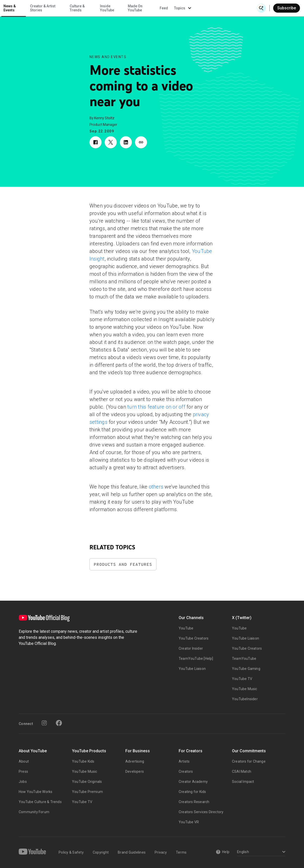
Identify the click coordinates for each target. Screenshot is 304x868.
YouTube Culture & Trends (40, 802)
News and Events (108, 57)
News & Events (71, 8)
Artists (184, 761)
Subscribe (287, 8)
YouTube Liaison (192, 669)
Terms (181, 852)
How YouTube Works (36, 792)
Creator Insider (191, 648)
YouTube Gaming (246, 669)
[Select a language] (260, 852)
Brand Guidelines (132, 852)
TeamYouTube (244, 659)
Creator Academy (193, 782)
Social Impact (243, 782)
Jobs (23, 782)
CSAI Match (242, 771)
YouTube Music (245, 689)
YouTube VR (189, 822)
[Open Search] (261, 8)
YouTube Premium (87, 792)
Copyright (101, 852)
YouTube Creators (194, 638)
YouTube (186, 628)
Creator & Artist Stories (104, 8)
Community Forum (34, 812)
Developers (135, 771)
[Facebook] (59, 723)
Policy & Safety (71, 852)
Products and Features (123, 564)
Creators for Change (249, 761)
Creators (186, 771)
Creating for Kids (192, 792)
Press (23, 771)
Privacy (161, 852)
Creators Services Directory (201, 812)
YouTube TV (242, 679)
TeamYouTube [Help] (196, 659)
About (24, 761)
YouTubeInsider (245, 699)
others (156, 487)
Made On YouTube (196, 8)
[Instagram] (44, 723)
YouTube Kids (83, 761)
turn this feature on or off (156, 407)
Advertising (135, 761)
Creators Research (194, 802)
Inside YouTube (168, 8)
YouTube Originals (87, 782)
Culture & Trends (138, 8)
